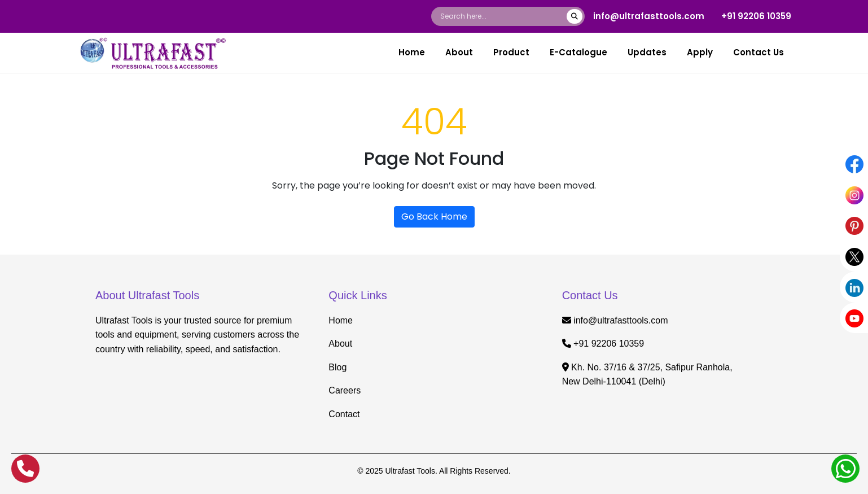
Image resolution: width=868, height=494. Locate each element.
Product (511, 52)
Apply (700, 52)
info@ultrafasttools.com (649, 16)
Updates (647, 52)
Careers (345, 390)
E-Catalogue (578, 52)
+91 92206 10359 (756, 16)
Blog (337, 367)
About (459, 52)
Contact (344, 414)
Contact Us (759, 52)
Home (412, 52)
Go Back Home (434, 217)
